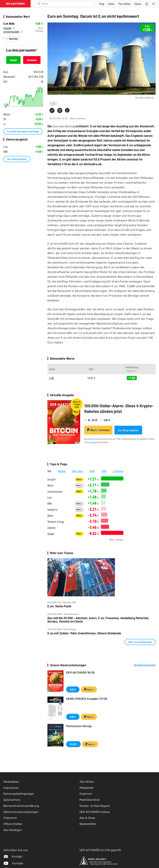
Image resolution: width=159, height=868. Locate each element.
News (79, 479)
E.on (50, 497)
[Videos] (138, 4)
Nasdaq (62, 471)
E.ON (53, 103)
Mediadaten (11, 782)
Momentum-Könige (79, 726)
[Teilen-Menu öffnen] (52, 110)
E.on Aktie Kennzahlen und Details (23, 131)
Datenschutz (12, 800)
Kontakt (13, 856)
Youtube (13, 863)
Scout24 (51, 479)
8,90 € (73, 689)
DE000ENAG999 (13, 32)
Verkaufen (32, 60)
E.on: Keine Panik (59, 606)
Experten (86, 793)
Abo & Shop (87, 818)
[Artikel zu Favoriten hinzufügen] (67, 110)
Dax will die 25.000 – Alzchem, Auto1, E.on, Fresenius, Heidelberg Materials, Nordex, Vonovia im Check (98, 620)
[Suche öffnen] (39, 4)
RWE (50, 504)
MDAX (92, 471)
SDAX (104, 471)
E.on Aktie (9, 24)
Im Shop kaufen (128, 430)
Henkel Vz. (53, 510)
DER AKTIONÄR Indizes (95, 812)
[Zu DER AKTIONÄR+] (124, 4)
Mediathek (87, 788)
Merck (50, 485)
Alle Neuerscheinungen (145, 665)
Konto (94, 442)
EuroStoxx (118, 471)
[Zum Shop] (102, 4)
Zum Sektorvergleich (17, 159)
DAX (49, 471)
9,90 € (73, 717)
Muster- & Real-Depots (95, 806)
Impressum (11, 788)
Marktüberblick (90, 800)
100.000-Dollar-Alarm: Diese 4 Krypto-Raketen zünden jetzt (119, 409)
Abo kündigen (13, 830)
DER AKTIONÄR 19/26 (80, 672)
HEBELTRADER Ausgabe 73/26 (87, 699)
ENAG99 (9, 28)
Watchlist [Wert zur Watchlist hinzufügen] (13, 39)
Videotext (10, 818)
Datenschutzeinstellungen (21, 812)
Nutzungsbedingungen (19, 793)
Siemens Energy (56, 522)
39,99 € (73, 744)
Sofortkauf (98, 430)
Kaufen (13, 60)
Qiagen (51, 534)
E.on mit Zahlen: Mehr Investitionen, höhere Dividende (84, 633)
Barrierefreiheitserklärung (21, 806)
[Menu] (155, 4)
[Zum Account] (111, 4)
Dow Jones (78, 471)
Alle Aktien (87, 782)
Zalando (51, 528)
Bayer (50, 516)
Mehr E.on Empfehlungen (140, 642)
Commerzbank (55, 492)
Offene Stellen (13, 824)
